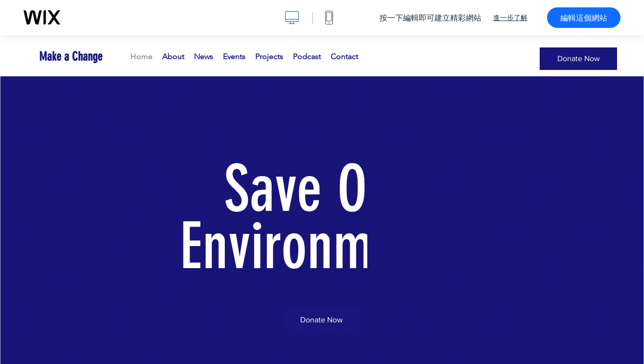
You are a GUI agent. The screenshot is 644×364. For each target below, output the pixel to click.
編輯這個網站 (584, 18)
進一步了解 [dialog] (510, 18)
